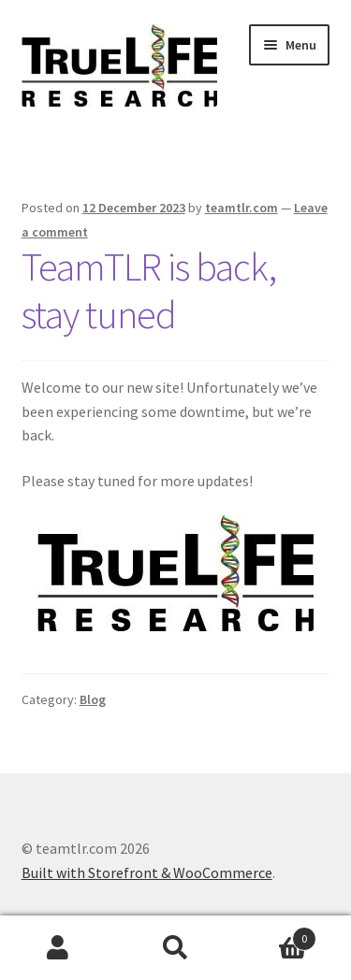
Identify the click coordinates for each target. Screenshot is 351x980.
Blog (93, 699)
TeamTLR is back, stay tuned (149, 290)
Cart (275, 935)
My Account (58, 948)
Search (175, 948)
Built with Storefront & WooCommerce (147, 872)
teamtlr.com (241, 208)
